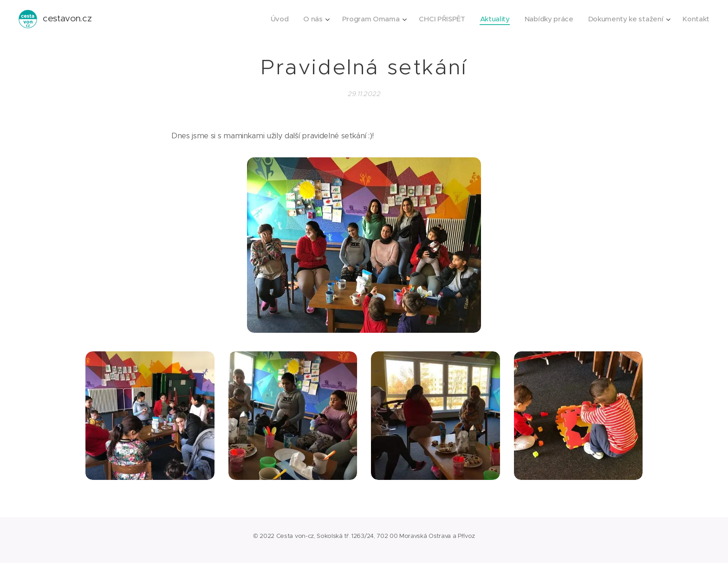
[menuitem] (270, 19)
